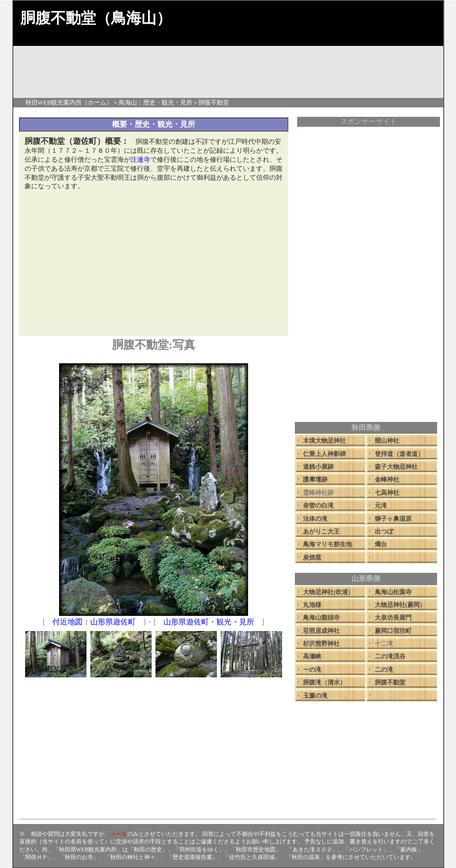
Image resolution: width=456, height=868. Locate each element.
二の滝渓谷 (390, 656)
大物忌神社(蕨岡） (400, 605)
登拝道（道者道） (399, 454)
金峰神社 (387, 479)
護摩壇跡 (315, 479)
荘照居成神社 (321, 631)
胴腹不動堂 (390, 682)
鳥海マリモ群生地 (327, 544)
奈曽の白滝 (318, 505)
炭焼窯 (312, 557)
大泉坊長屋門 (393, 618)
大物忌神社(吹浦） (328, 592)
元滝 (381, 505)
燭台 (381, 544)
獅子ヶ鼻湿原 (393, 519)
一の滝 (312, 670)
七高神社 (387, 493)
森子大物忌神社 (396, 467)
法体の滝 (315, 519)
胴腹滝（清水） (324, 682)
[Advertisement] (154, 264)
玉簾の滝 (315, 696)
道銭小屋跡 (318, 467)
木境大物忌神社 (324, 441)
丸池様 (312, 605)
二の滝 (384, 670)
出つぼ (384, 531)
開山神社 (387, 441)
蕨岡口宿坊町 (393, 631)
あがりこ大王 (321, 531)
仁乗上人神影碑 (324, 454)
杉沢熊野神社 (321, 644)
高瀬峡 (312, 656)
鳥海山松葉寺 (393, 592)
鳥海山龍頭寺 (321, 618)
